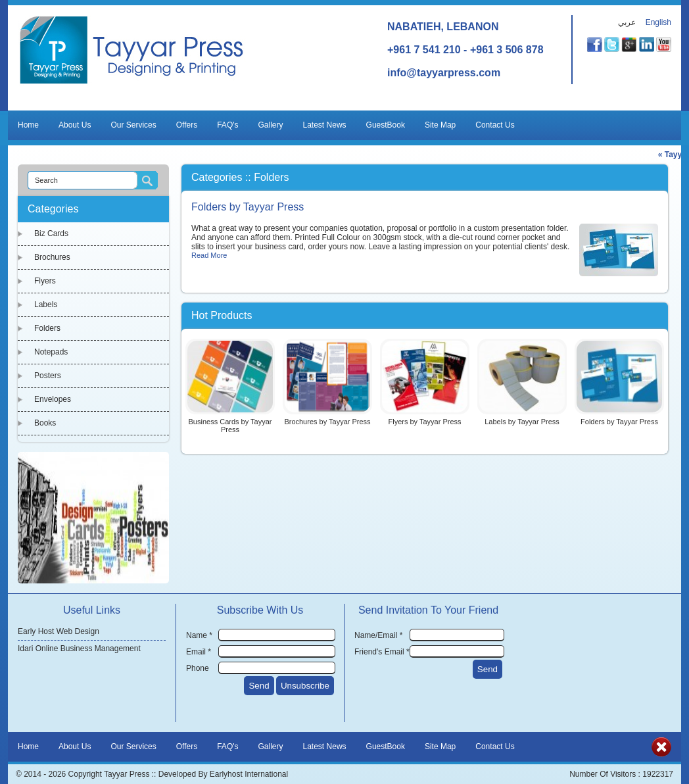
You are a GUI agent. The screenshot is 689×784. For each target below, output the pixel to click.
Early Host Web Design (59, 631)
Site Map (440, 125)
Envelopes (53, 399)
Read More (209, 255)
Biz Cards (51, 233)
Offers (187, 125)
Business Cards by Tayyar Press (230, 426)
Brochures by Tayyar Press (327, 422)
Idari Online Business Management (79, 649)
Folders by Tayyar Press (248, 207)
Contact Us (495, 125)
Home (28, 125)
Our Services (133, 125)
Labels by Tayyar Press (522, 422)
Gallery (271, 125)
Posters (48, 376)
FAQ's (227, 125)
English (658, 22)
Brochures (52, 257)
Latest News (325, 125)
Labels (46, 305)
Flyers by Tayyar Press (424, 422)
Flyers (45, 281)
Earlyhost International (249, 774)
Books (45, 423)
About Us (75, 125)
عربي (627, 22)
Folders (47, 328)
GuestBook (386, 125)
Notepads (51, 352)
